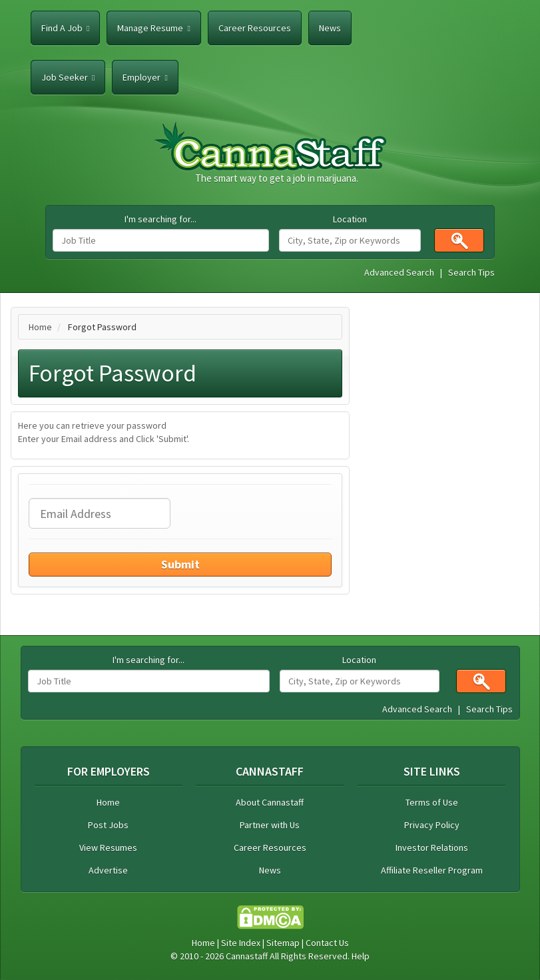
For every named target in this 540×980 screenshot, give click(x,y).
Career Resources (255, 28)
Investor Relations (432, 848)
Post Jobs (108, 825)
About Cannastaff (270, 802)
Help (361, 956)
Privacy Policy (432, 825)
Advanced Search (399, 272)
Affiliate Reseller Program (432, 870)
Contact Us (327, 943)
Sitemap (283, 943)
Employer (145, 77)
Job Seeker (68, 77)
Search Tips (471, 272)
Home (40, 327)
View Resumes (108, 848)
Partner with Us (270, 825)
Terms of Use (432, 802)
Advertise (108, 870)
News (330, 28)
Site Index (241, 943)
